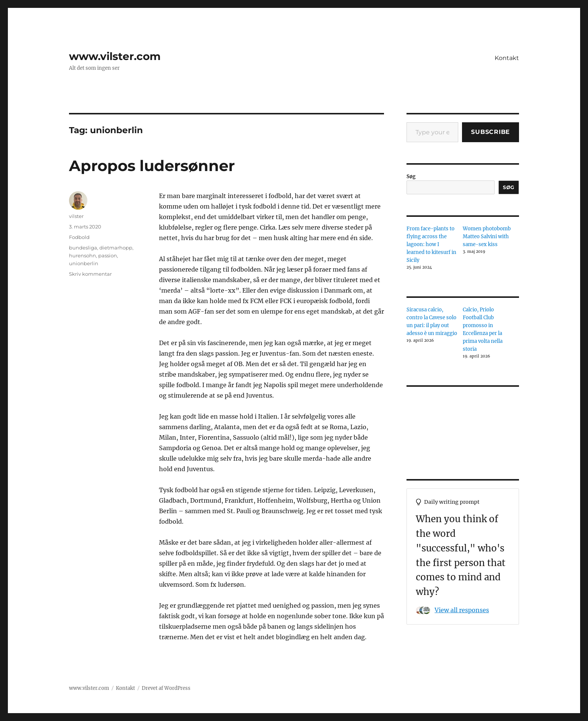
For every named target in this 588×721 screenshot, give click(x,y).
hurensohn (82, 255)
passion (108, 255)
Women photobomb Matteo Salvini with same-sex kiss (487, 237)
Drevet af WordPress (166, 688)
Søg (411, 176)
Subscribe (490, 132)
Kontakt (507, 58)
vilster (76, 216)
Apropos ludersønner (152, 166)
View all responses (462, 610)
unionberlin (84, 263)
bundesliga (83, 248)
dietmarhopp (116, 248)
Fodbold (79, 237)
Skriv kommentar (90, 274)
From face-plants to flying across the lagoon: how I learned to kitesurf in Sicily (431, 244)
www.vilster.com (115, 56)
